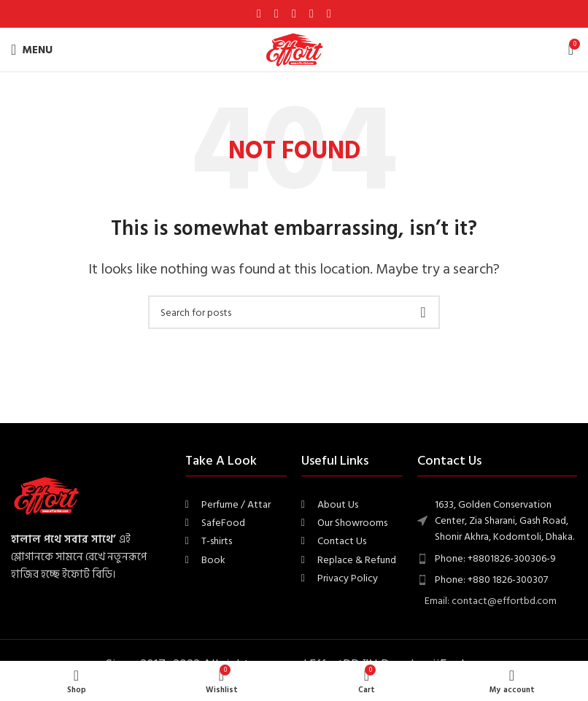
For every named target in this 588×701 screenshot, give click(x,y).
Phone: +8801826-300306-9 (495, 558)
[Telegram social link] (329, 13)
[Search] (294, 312)
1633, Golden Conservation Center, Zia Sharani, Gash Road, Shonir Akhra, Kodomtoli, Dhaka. (504, 521)
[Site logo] (294, 49)
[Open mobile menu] (32, 50)
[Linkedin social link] (312, 13)
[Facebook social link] (259, 13)
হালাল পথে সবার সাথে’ (63, 539)
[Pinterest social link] (294, 13)
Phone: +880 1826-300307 (491, 580)
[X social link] (276, 13)
